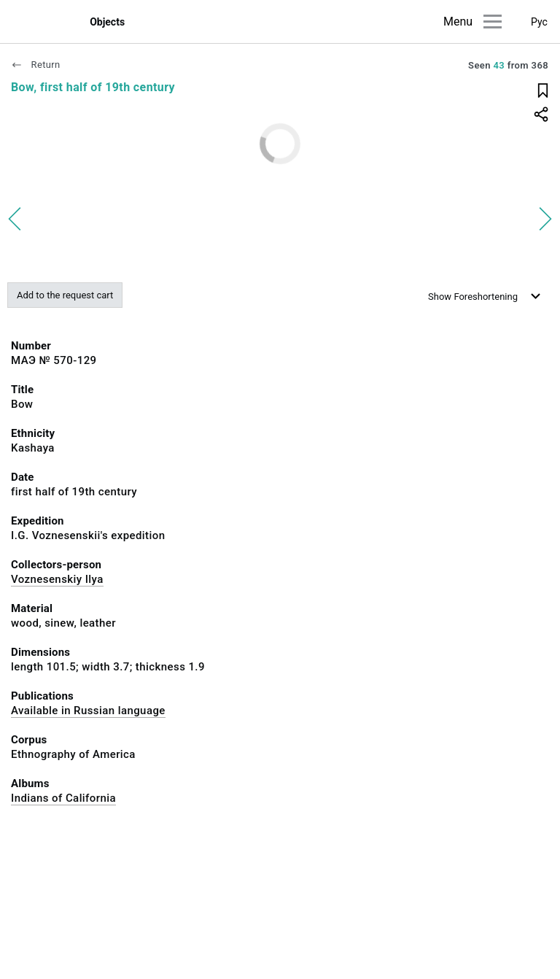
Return (36, 65)
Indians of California (63, 798)
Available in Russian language (88, 711)
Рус (539, 22)
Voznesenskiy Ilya (57, 579)
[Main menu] (493, 22)
